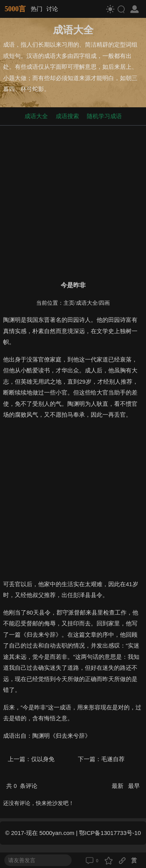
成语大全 (36, 116)
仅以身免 (43, 759)
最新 (118, 786)
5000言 (15, 9)
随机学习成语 (104, 116)
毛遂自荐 (113, 759)
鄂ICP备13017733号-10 (110, 833)
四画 (104, 303)
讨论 (52, 9)
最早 (134, 786)
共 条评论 (22, 786)
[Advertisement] (73, 202)
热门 (37, 9)
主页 (69, 303)
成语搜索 (67, 116)
